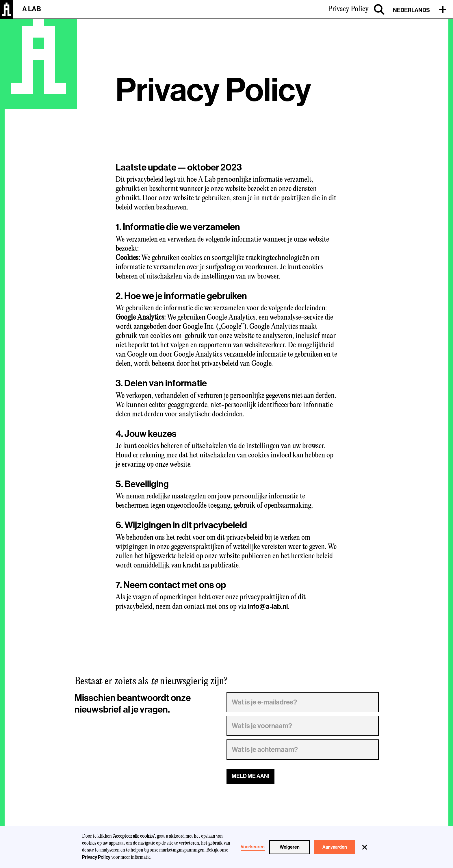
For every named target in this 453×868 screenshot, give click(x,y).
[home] (7, 9)
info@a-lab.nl (268, 607)
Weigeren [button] (290, 847)
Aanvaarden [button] (335, 847)
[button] (365, 847)
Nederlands (411, 10)
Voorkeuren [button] (253, 847)
